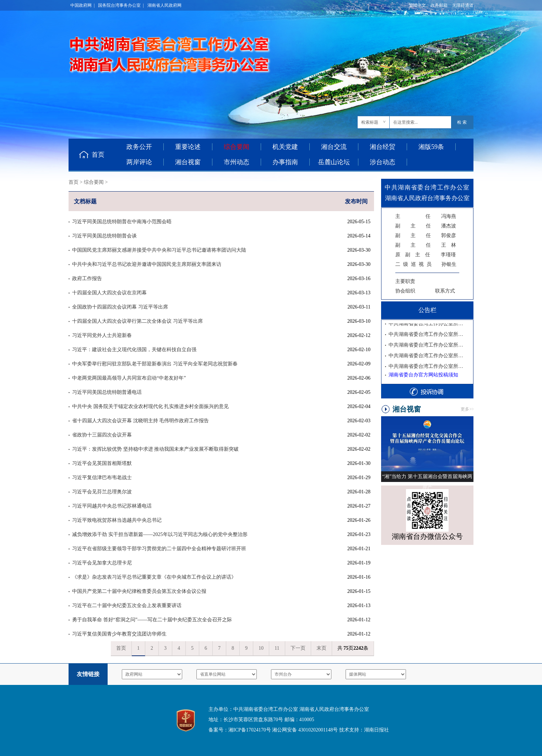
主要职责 (405, 281)
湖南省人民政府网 (164, 5)
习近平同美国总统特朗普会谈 (104, 236)
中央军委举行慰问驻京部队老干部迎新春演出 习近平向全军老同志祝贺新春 (155, 364)
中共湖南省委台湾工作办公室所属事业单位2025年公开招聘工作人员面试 (427, 357)
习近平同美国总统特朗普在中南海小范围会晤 (122, 222)
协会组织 (405, 291)
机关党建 (285, 147)
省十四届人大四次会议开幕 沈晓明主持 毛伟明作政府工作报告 (140, 421)
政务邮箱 (439, 5)
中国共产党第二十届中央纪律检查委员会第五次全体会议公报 (139, 591)
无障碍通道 (463, 5)
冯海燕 (426, 216)
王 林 (426, 245)
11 (277, 648)
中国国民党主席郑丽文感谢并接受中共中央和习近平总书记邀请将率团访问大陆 (159, 250)
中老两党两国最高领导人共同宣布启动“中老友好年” (129, 378)
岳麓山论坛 (334, 162)
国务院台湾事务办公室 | (121, 5)
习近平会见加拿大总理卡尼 (102, 563)
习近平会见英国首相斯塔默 (102, 463)
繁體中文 (417, 5)
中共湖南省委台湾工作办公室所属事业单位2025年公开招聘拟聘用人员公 (427, 325)
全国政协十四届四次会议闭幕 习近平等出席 (120, 307)
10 (261, 648)
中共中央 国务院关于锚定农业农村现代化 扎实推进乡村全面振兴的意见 (150, 406)
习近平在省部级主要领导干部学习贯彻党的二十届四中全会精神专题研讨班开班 (159, 549)
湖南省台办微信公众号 (427, 536)
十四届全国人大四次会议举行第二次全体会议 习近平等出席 (137, 321)
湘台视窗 (188, 162)
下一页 (298, 648)
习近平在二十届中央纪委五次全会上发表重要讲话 (127, 605)
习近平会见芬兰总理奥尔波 (102, 492)
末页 (321, 648)
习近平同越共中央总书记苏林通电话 (112, 506)
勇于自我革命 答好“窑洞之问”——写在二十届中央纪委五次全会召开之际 (152, 620)
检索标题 (370, 122)
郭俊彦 (426, 235)
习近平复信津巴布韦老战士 (102, 478)
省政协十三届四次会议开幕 (102, 435)
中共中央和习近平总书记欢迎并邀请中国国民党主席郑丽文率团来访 (147, 264)
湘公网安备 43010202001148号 (305, 730)
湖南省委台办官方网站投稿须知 (423, 375)
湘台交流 (334, 147)
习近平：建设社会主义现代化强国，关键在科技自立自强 (134, 350)
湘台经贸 (383, 147)
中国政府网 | (82, 5)
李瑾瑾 (426, 255)
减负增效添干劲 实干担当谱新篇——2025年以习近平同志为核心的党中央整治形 (160, 534)
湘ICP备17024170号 (250, 730)
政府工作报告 (87, 278)
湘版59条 (431, 147)
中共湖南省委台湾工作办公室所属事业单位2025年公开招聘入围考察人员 (427, 335)
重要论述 (188, 147)
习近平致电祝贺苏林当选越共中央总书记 (117, 520)
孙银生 (426, 264)
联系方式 (445, 291)
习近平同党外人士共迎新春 (102, 335)
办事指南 (285, 162)
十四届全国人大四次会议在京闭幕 (109, 293)
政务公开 (139, 147)
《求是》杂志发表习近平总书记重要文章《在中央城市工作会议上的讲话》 (154, 577)
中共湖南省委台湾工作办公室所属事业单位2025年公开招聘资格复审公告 (427, 367)
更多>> (467, 409)
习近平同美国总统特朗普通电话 (107, 392)
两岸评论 (139, 162)
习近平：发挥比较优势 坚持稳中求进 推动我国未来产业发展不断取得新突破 (155, 449)
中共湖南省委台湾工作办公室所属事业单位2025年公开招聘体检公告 (427, 346)
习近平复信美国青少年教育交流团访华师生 (119, 634)
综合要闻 (94, 182)
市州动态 (237, 162)
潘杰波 (426, 226)
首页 (98, 155)
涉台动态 (383, 162)
